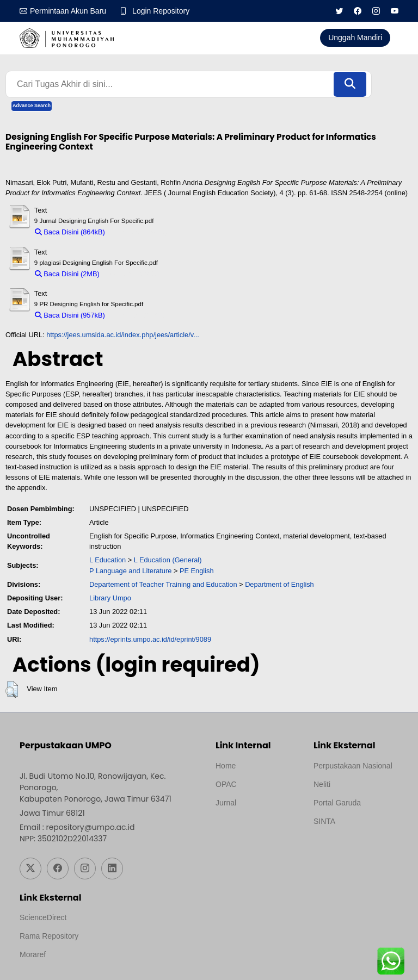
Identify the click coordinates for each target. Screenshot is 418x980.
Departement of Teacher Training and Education (163, 584)
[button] (12, 690)
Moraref (33, 954)
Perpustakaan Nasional (353, 766)
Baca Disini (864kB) (70, 232)
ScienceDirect (43, 917)
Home (226, 766)
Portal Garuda (337, 803)
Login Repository (161, 11)
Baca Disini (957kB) (70, 315)
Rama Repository (49, 936)
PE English (197, 571)
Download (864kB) (139, 232)
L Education (107, 560)
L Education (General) (168, 560)
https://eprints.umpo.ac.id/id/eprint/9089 (150, 639)
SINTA (324, 821)
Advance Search (32, 106)
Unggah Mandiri (355, 38)
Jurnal (226, 803)
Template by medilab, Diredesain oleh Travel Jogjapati (253, 829)
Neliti (322, 784)
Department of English (279, 584)
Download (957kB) (139, 315)
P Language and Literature (130, 571)
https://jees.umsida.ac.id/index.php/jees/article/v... (123, 335)
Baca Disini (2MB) (67, 274)
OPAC (226, 784)
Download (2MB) (130, 274)
